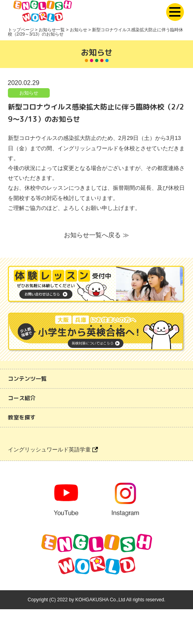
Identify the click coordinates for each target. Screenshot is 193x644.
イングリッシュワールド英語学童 (53, 449)
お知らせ (29, 93)
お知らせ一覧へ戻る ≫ (96, 235)
